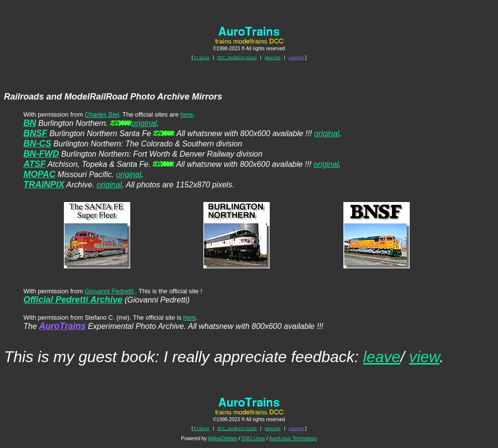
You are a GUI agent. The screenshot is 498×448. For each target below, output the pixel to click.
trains (201, 59)
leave (382, 358)
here (187, 116)
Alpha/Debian (222, 441)
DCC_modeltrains (237, 59)
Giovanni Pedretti (110, 293)
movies (273, 59)
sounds (297, 59)
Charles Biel (102, 116)
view (424, 358)
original (144, 125)
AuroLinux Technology (293, 441)
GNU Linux (253, 441)
